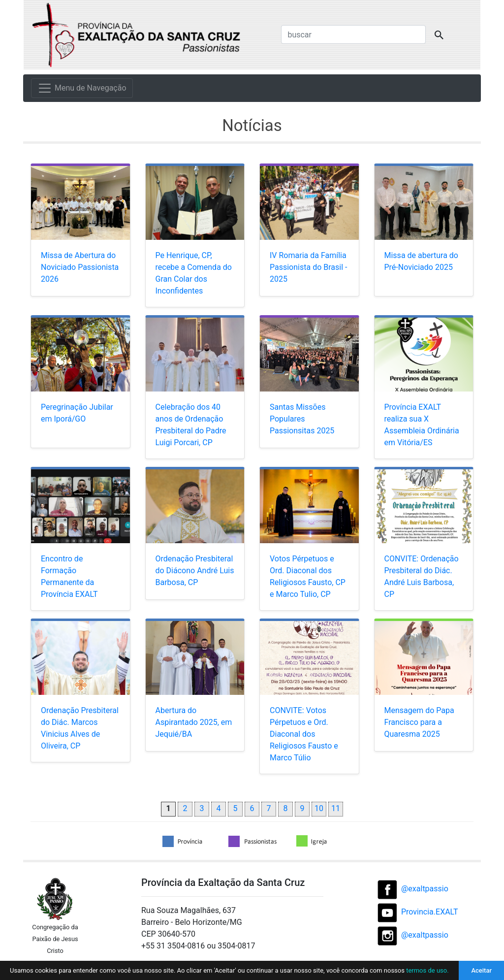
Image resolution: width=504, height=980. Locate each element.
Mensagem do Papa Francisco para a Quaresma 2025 (419, 722)
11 (336, 808)
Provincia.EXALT (430, 912)
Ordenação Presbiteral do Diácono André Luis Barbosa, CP (195, 571)
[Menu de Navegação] (82, 88)
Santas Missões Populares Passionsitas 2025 (302, 419)
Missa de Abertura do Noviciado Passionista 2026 (80, 267)
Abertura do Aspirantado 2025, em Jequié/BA (194, 722)
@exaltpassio (425, 889)
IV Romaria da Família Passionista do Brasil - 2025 (308, 267)
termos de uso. (427, 970)
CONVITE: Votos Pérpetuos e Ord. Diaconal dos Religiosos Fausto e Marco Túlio (304, 734)
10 (319, 808)
